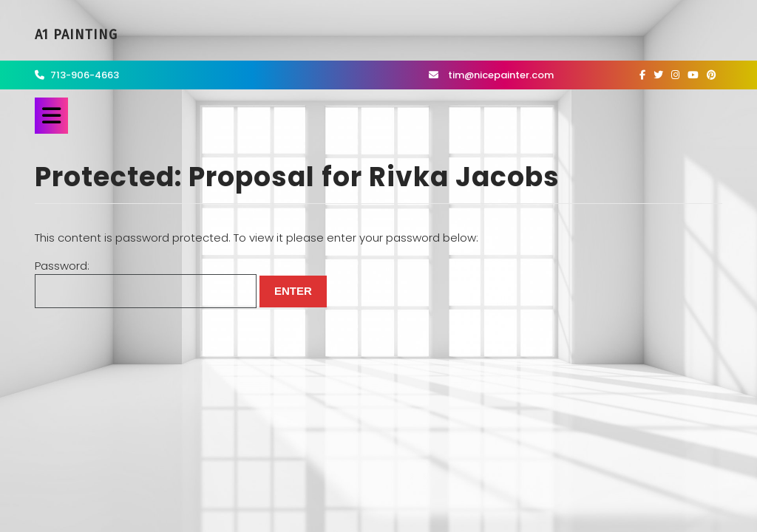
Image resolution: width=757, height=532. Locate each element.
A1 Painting (76, 35)
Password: (146, 283)
